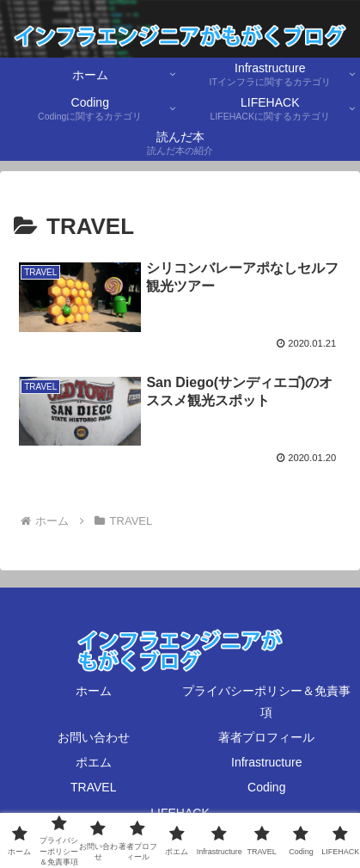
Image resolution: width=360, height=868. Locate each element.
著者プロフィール (266, 737)
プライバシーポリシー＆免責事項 (266, 702)
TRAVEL (93, 787)
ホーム (94, 691)
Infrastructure (266, 762)
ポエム (94, 762)
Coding (266, 787)
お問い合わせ (94, 737)
